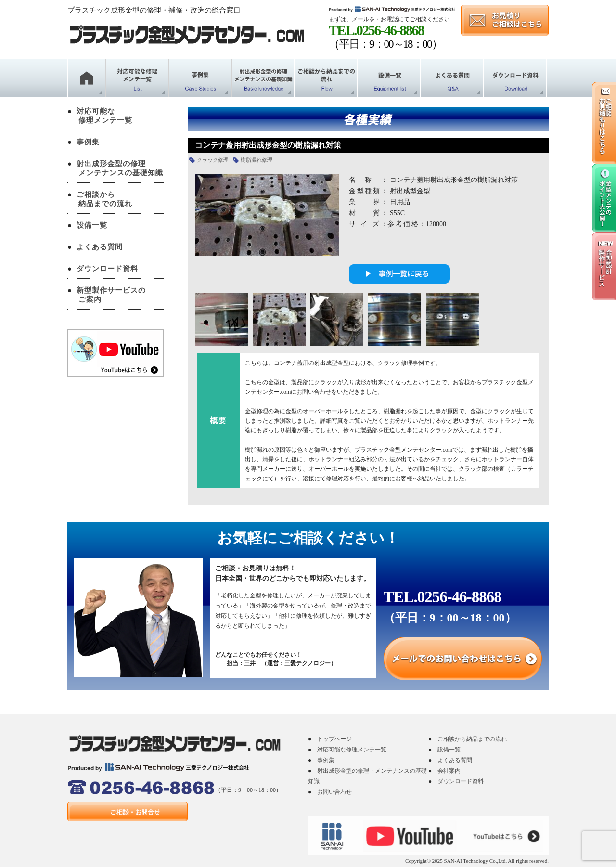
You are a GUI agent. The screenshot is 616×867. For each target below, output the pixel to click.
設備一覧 (92, 225)
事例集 (88, 142)
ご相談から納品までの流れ (472, 739)
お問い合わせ (334, 792)
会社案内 (449, 771)
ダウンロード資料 (107, 269)
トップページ (334, 739)
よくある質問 (100, 247)
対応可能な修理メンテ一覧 (352, 750)
